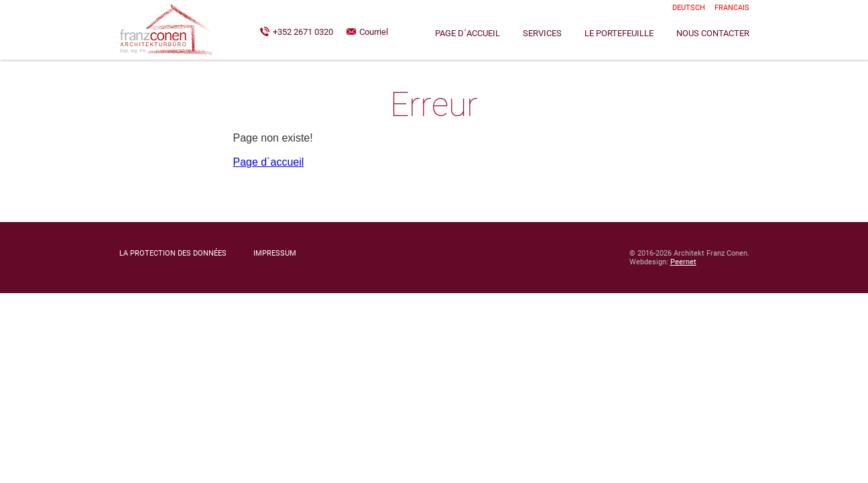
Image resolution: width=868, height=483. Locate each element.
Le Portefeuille (619, 33)
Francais (732, 8)
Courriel (374, 32)
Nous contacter (713, 33)
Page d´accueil (468, 33)
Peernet (683, 262)
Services (542, 33)
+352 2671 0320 (303, 32)
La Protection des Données (173, 253)
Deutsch (689, 8)
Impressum (275, 253)
